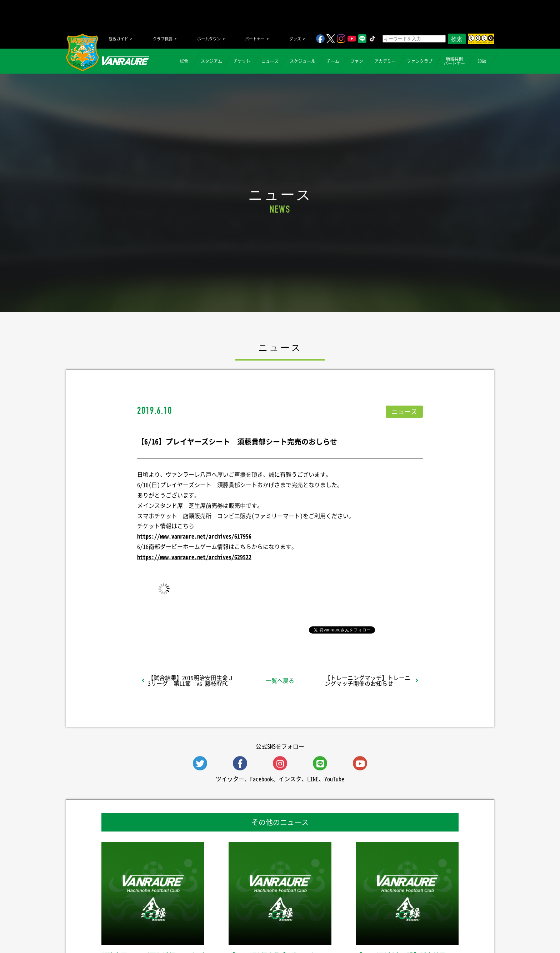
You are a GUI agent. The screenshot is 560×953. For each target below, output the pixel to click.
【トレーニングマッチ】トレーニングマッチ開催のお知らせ (367, 680)
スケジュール (302, 61)
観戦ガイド (118, 39)
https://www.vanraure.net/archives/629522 (194, 557)
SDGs (482, 61)
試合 (184, 61)
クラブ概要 (163, 39)
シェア (194, 629)
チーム (333, 61)
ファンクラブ (420, 61)
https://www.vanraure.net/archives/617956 (194, 536)
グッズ (295, 39)
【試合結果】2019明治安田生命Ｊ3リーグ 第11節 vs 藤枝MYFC (191, 680)
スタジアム (211, 61)
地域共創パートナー (454, 61)
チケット (242, 61)
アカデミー (385, 61)
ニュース (270, 61)
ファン (357, 61)
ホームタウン (209, 39)
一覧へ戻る (280, 680)
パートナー (255, 39)
